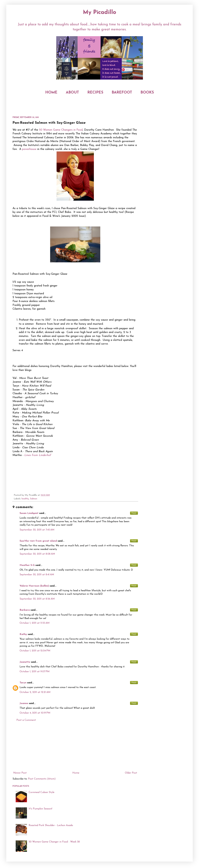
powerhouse (29, 149)
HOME (51, 93)
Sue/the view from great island (38, 541)
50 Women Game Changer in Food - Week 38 (54, 842)
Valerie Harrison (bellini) (34, 586)
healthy (25, 499)
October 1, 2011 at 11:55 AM (35, 623)
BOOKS (147, 93)
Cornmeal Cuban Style (42, 792)
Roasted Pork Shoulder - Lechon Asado (51, 825)
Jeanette (25, 662)
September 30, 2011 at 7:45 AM (37, 530)
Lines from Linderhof (38, 455)
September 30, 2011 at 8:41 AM (37, 575)
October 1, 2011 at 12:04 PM (35, 651)
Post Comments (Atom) (42, 779)
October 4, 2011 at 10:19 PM (35, 713)
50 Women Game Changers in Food (61, 130)
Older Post (131, 773)
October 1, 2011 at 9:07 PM (35, 672)
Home (76, 773)
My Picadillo (100, 13)
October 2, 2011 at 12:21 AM (35, 692)
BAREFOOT (122, 93)
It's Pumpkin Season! (40, 809)
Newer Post (20, 773)
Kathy (23, 634)
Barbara (25, 610)
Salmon (34, 499)
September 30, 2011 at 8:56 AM (37, 599)
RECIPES (95, 93)
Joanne (24, 703)
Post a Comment (26, 720)
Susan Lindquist (29, 513)
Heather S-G (27, 565)
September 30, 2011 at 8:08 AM (37, 554)
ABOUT (72, 93)
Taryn (23, 683)
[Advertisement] (75, 747)
